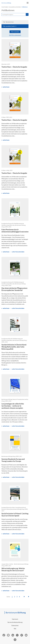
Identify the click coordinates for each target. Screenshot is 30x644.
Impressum (15, 619)
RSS (15, 629)
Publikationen (25, 7)
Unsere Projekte (5, 7)
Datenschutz (15, 625)
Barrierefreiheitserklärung (15, 622)
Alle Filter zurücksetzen (15, 35)
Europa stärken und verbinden (15, 7)
